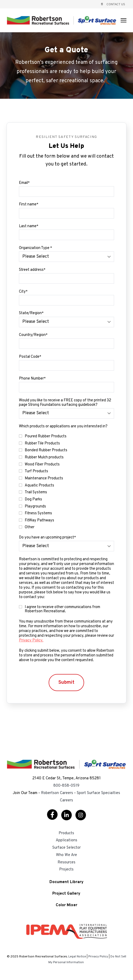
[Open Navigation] (124, 20)
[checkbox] (66, 482)
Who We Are (66, 855)
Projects (66, 870)
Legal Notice (77, 957)
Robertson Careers (57, 793)
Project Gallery (66, 894)
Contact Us (116, 4)
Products (66, 833)
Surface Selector (66, 848)
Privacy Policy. (31, 641)
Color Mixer (66, 906)
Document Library (66, 882)
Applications (66, 840)
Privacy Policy (98, 957)
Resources (66, 862)
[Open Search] (102, 4)
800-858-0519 (66, 786)
